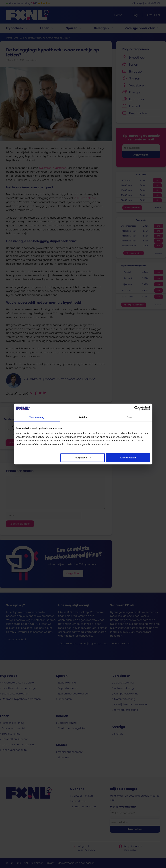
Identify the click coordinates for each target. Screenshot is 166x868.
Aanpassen (83, 457)
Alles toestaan (128, 457)
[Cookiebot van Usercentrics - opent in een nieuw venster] (137, 408)
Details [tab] (83, 417)
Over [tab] (129, 417)
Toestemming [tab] (37, 417)
